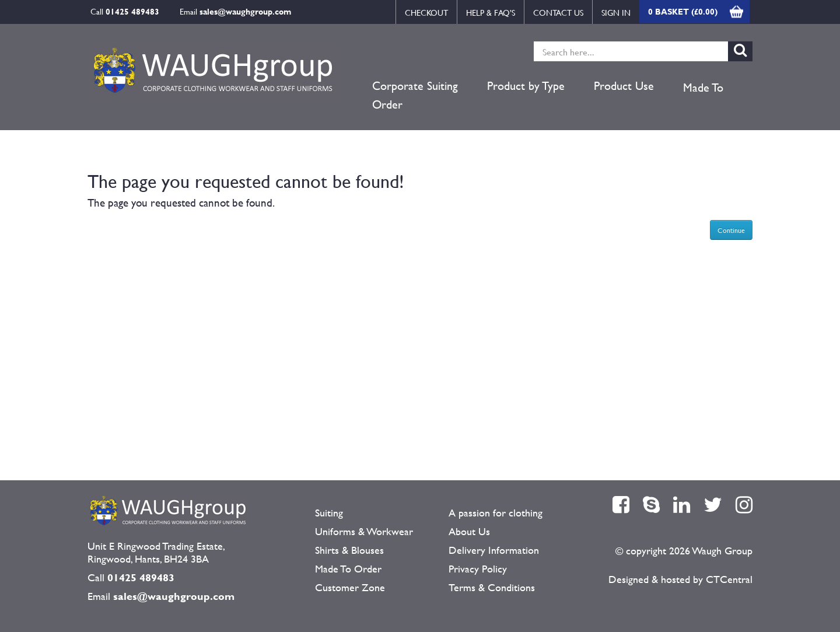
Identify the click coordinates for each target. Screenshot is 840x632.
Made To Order (348, 569)
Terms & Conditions (492, 587)
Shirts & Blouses (349, 550)
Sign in (616, 13)
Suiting (329, 513)
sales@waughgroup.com (245, 11)
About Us (469, 531)
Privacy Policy (478, 569)
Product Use (624, 86)
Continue (731, 230)
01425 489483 (132, 11)
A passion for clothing (496, 513)
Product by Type (526, 86)
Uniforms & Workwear (364, 531)
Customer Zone (350, 587)
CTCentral (729, 579)
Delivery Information (494, 550)
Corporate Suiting (415, 86)
